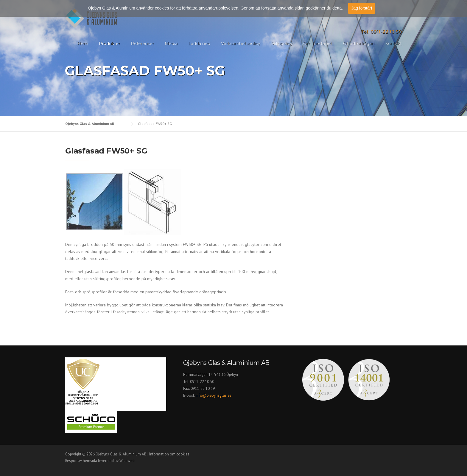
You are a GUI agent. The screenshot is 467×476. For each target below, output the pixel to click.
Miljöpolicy (282, 44)
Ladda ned (199, 44)
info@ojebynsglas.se (214, 395)
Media (171, 44)
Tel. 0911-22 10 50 (381, 32)
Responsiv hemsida (81, 461)
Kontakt (393, 44)
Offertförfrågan (359, 44)
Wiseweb (127, 461)
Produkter (109, 44)
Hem (83, 44)
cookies (162, 8)
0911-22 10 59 (203, 389)
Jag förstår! (362, 8)
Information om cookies (169, 454)
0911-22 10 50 (202, 382)
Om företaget (318, 44)
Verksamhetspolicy (241, 44)
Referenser (142, 44)
